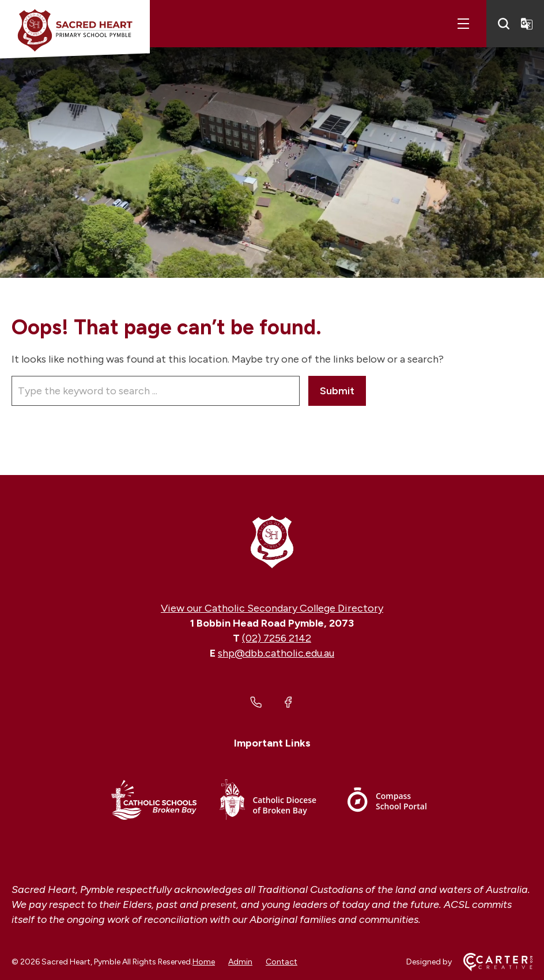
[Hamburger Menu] (463, 24)
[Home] (272, 541)
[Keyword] (156, 391)
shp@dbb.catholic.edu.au (276, 653)
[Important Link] (154, 802)
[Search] (504, 24)
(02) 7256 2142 (277, 638)
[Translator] (527, 24)
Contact (282, 962)
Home (204, 962)
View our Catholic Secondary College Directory (272, 608)
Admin (240, 962)
